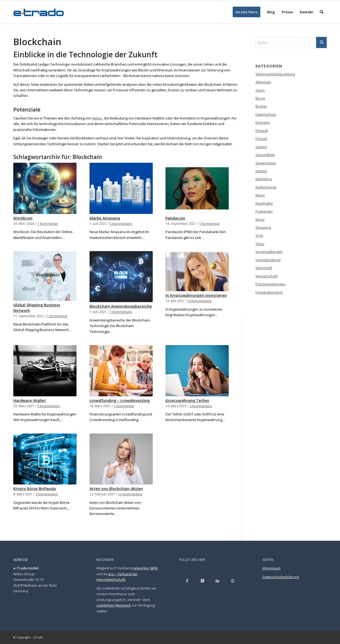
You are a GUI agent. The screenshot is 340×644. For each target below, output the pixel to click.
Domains (263, 122)
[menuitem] (246, 12)
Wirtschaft (264, 268)
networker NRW (145, 568)
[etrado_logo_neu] (39, 12)
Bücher (261, 106)
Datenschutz (266, 114)
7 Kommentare (121, 312)
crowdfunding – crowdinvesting (120, 400)
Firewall (262, 131)
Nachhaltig (264, 203)
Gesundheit (265, 155)
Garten (261, 147)
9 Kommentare (47, 494)
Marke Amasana (105, 218)
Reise (260, 220)
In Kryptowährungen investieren (196, 295)
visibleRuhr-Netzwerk (114, 605)
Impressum (271, 568)
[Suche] (322, 12)
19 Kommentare (130, 494)
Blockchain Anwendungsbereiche (121, 306)
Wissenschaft (267, 276)
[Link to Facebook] (187, 581)
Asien (260, 90)
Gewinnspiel (266, 163)
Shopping (263, 227)
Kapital (261, 171)
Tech (259, 235)
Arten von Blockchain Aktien (116, 489)
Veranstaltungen (269, 252)
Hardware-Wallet (30, 400)
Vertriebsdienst (268, 260)
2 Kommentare (201, 406)
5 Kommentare (121, 224)
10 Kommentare (200, 301)
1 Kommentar (48, 224)
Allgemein (263, 82)
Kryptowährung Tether (187, 400)
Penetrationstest (269, 292)
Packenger (264, 211)
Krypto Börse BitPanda (35, 489)
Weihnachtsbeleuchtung (275, 74)
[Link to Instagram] (233, 581)
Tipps (260, 244)
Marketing (264, 179)
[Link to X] (202, 581)
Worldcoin (23, 218)
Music (260, 195)
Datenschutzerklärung (280, 577)
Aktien (97, 118)
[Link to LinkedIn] (217, 581)
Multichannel (266, 187)
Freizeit (261, 139)
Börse (260, 98)
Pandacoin (175, 218)
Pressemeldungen (270, 284)
